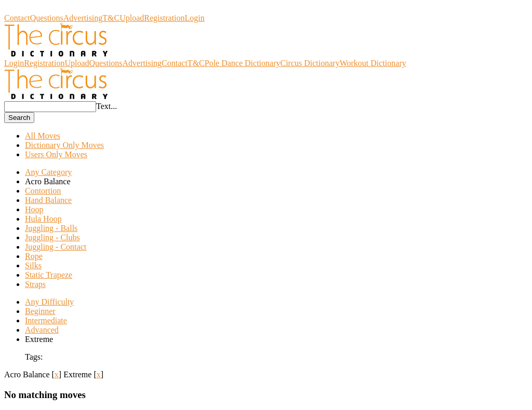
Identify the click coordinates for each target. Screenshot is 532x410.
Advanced (42, 330)
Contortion (43, 191)
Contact (17, 18)
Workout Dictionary (373, 63)
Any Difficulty (49, 302)
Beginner (40, 311)
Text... (107, 106)
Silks (33, 265)
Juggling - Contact (56, 247)
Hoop (34, 209)
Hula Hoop (43, 219)
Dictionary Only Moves (64, 145)
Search (19, 118)
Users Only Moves (56, 154)
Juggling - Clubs (52, 237)
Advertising (83, 18)
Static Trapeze (49, 275)
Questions (47, 18)
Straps (35, 284)
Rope (34, 256)
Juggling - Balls (51, 228)
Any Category (48, 172)
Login (195, 18)
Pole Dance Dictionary (243, 63)
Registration (164, 18)
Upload (132, 18)
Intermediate (46, 320)
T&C (111, 18)
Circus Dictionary (34, 9)
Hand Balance (48, 200)
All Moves (43, 136)
